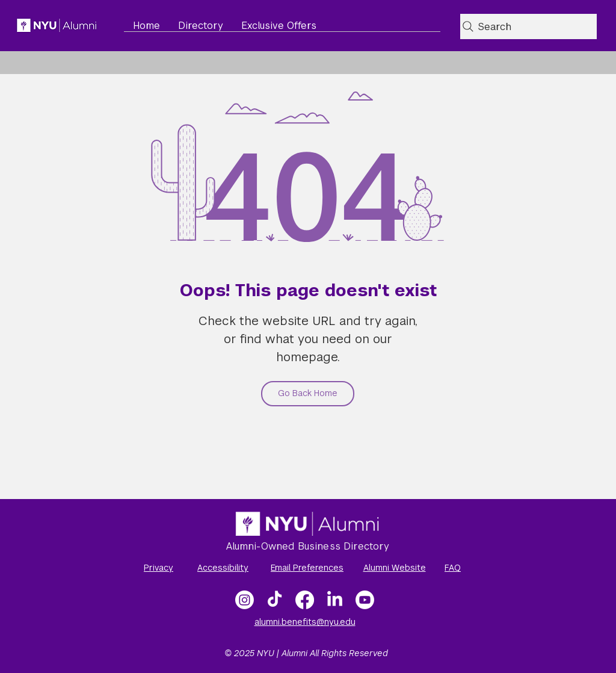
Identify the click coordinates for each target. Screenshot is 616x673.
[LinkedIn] (335, 600)
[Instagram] (245, 600)
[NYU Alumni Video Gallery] (365, 600)
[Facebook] (305, 600)
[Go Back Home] (308, 394)
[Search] (528, 26)
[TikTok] (275, 600)
